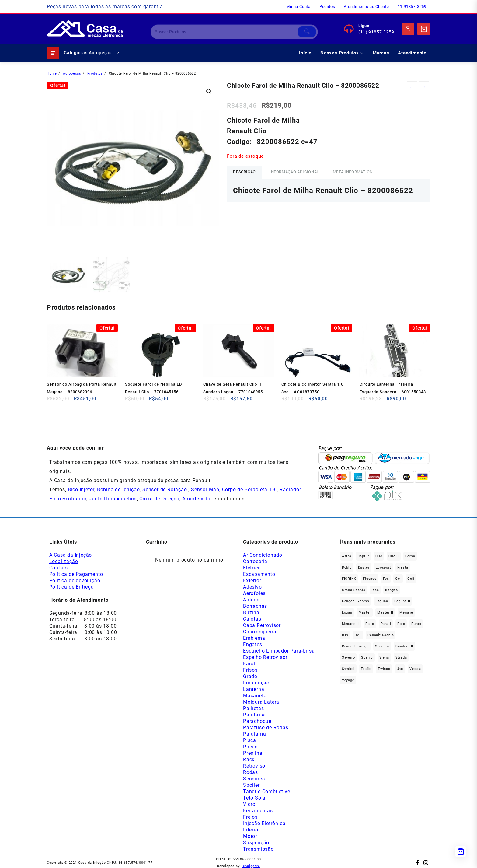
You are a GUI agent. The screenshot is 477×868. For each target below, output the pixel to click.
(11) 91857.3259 (376, 32)
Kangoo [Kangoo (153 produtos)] (392, 590)
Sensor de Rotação (165, 490)
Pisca (250, 740)
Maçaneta (255, 696)
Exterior (252, 581)
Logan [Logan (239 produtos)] (347, 612)
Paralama (254, 734)
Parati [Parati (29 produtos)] (386, 624)
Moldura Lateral (262, 702)
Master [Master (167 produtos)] (365, 612)
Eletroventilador (68, 499)
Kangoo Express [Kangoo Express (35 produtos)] (356, 601)
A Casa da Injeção (71, 555)
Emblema (254, 638)
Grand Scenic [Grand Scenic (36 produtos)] (354, 590)
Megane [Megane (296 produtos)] (406, 612)
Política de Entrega (72, 587)
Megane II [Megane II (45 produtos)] (350, 624)
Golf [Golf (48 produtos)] (411, 579)
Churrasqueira (260, 632)
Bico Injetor (81, 490)
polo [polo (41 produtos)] (401, 624)
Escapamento (259, 574)
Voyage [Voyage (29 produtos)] (348, 680)
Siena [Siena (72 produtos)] (384, 658)
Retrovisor (255, 766)
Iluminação (256, 683)
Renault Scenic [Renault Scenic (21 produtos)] (381, 635)
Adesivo (252, 587)
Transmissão (258, 849)
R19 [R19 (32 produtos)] (345, 635)
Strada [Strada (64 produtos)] (401, 658)
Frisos (250, 670)
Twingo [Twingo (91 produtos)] (384, 669)
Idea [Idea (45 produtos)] (375, 590)
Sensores (254, 779)
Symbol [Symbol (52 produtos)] (348, 669)
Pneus (250, 747)
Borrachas (255, 606)
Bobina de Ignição (118, 490)
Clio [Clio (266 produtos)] (379, 556)
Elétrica (252, 568)
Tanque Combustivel (267, 791)
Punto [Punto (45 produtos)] (416, 624)
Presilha (253, 753)
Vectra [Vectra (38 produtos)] (415, 669)
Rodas (251, 772)
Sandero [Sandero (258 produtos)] (382, 646)
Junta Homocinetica (113, 499)
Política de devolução (75, 581)
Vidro (249, 804)
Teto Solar (255, 798)
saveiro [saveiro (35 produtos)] (348, 658)
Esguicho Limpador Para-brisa (279, 651)
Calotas (252, 619)
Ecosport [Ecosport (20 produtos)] (383, 567)
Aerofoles (254, 593)
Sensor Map (205, 490)
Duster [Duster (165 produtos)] (364, 567)
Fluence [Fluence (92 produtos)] (370, 579)
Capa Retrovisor (262, 625)
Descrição (244, 172)
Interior (251, 830)
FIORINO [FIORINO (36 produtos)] (349, 579)
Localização (64, 561)
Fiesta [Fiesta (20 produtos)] (403, 567)
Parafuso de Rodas (266, 728)
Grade (250, 676)
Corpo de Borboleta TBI (250, 490)
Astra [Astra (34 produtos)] (347, 556)
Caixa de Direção (159, 499)
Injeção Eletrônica (264, 823)
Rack (249, 759)
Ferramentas (258, 811)
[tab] (244, 172)
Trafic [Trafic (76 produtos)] (366, 669)
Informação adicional (294, 172)
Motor (250, 836)
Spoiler (251, 785)
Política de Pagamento (76, 574)
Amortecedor (197, 499)
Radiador (290, 490)
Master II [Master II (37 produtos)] (385, 612)
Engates (253, 644)
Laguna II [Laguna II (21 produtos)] (402, 601)
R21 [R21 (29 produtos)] (358, 635)
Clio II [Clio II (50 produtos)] (394, 556)
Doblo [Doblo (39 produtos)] (347, 567)
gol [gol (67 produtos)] (398, 579)
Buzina (251, 612)
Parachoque (257, 721)
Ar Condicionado (263, 555)
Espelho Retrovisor (265, 657)
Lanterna (254, 689)
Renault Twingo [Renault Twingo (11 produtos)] (355, 646)
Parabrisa (254, 715)
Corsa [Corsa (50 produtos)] (410, 556)
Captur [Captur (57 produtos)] (364, 556)
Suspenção (256, 843)
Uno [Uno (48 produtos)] (400, 669)
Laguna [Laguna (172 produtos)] (382, 601)
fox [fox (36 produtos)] (386, 579)
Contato (59, 568)
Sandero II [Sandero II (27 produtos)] (404, 646)
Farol (249, 664)
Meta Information (353, 172)
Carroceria (255, 561)
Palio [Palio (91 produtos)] (370, 624)
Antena (251, 600)
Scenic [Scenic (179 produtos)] (367, 658)
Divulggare (251, 866)
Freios (250, 817)
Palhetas (253, 708)
